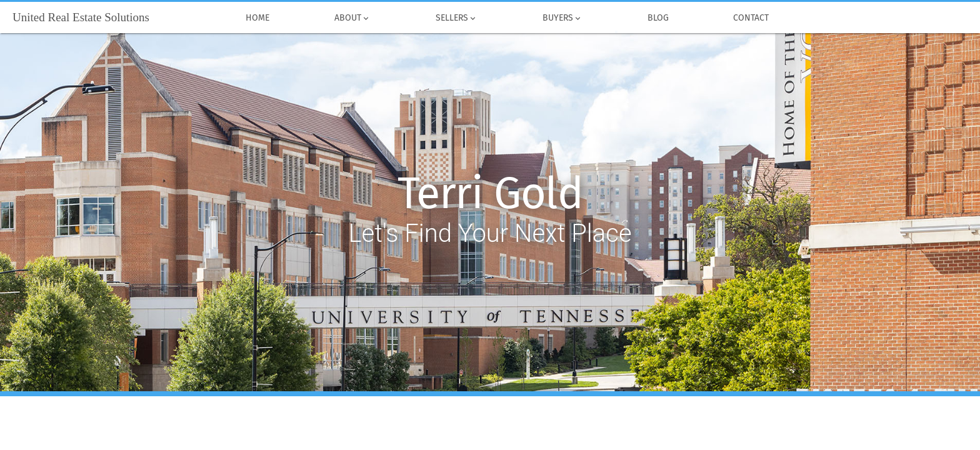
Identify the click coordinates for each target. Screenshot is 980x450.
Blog (658, 18)
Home (258, 18)
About (352, 18)
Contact (752, 18)
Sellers (457, 18)
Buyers (562, 18)
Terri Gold (490, 194)
